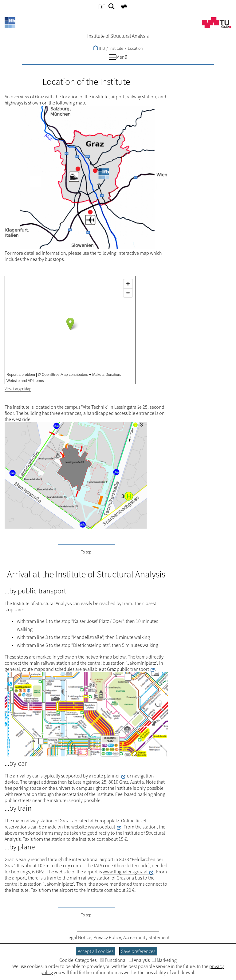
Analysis (139, 960)
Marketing (164, 960)
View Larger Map (18, 389)
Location (135, 48)
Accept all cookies (96, 951)
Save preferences (138, 951)
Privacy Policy (107, 937)
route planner (106, 776)
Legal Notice (79, 937)
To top (86, 552)
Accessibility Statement (146, 937)
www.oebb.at (102, 827)
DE (102, 7)
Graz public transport (128, 669)
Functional (113, 960)
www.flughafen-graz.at (125, 872)
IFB (99, 48)
